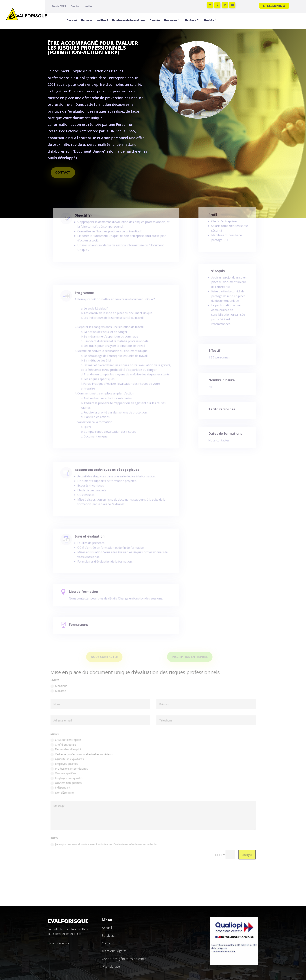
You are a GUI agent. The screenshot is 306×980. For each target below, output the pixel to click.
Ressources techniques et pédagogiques (108, 475)
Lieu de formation (88, 593)
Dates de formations (225, 435)
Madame (62, 698)
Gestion (75, 6)
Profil (215, 219)
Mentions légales (114, 951)
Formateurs (83, 626)
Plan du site (111, 966)
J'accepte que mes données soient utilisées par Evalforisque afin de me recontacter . (106, 846)
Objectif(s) (87, 221)
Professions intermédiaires (72, 773)
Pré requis (218, 279)
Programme (88, 312)
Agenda (155, 20)
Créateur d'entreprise (69, 745)
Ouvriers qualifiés (66, 778)
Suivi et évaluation (93, 541)
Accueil (72, 20)
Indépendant (64, 791)
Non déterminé (65, 796)
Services (87, 20)
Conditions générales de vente (124, 959)
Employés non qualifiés (70, 782)
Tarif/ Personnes (222, 410)
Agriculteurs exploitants (70, 764)
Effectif (216, 352)
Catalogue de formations (129, 20)
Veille (88, 6)
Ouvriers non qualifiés (69, 787)
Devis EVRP (59, 6)
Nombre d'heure (222, 382)
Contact (190, 20)
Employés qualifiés (67, 768)
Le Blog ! (102, 20)
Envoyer (244, 856)
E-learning (274, 6)
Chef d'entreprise (66, 750)
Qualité (209, 20)
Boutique (170, 20)
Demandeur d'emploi (69, 755)
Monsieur (62, 693)
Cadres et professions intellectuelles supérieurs (84, 759)
